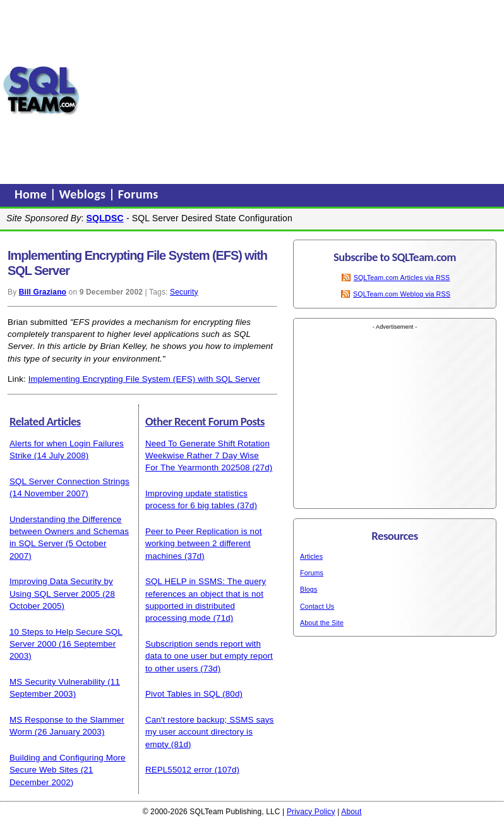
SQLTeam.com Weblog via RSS (402, 294)
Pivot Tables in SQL (183, 694)
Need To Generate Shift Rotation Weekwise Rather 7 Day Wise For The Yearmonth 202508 (207, 456)
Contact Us (317, 606)
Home (32, 194)
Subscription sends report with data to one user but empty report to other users (209, 656)
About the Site (322, 623)
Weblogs (84, 194)
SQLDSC (105, 218)
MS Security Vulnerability (57, 682)
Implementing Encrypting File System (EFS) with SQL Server (144, 379)
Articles (311, 556)
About (351, 812)
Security (184, 292)
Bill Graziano (43, 292)
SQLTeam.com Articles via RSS (402, 278)
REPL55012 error (179, 770)
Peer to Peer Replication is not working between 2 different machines (204, 544)
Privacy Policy (311, 812)
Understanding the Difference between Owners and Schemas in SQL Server (69, 532)
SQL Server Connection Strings (69, 481)
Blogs (309, 589)
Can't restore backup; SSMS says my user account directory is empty (210, 732)
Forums (138, 194)
